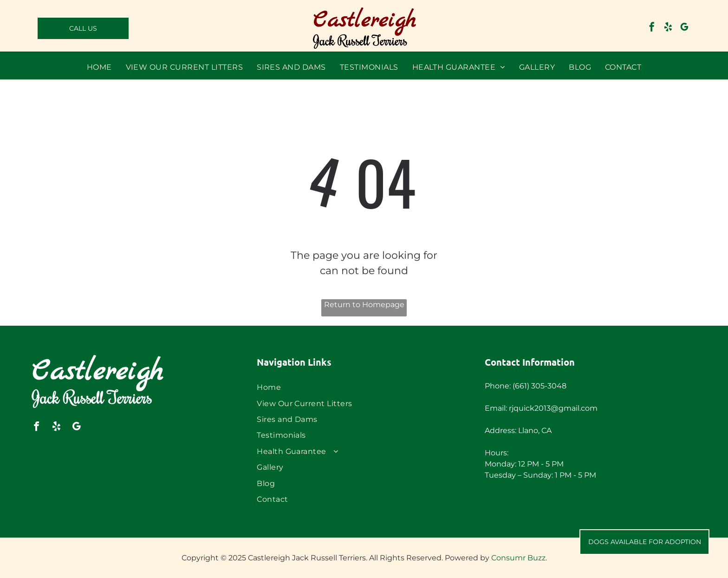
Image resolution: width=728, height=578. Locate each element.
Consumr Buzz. (519, 558)
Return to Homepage (364, 305)
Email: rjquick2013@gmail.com (541, 408)
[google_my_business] (684, 28)
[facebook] (652, 28)
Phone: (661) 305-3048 (526, 386)
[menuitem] (99, 67)
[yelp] (668, 28)
